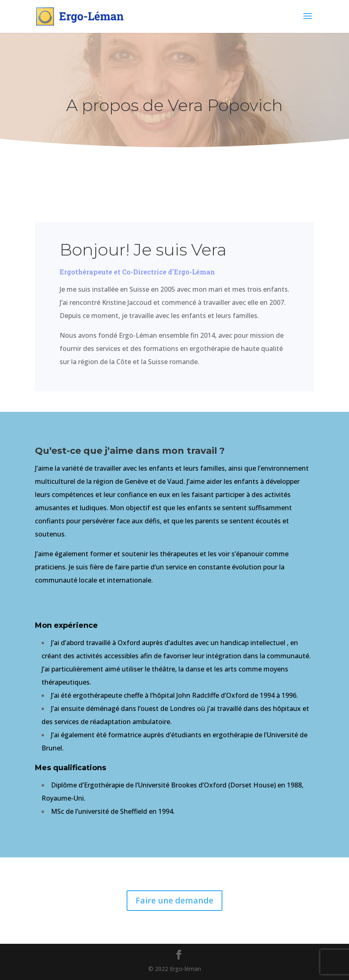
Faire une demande (174, 900)
